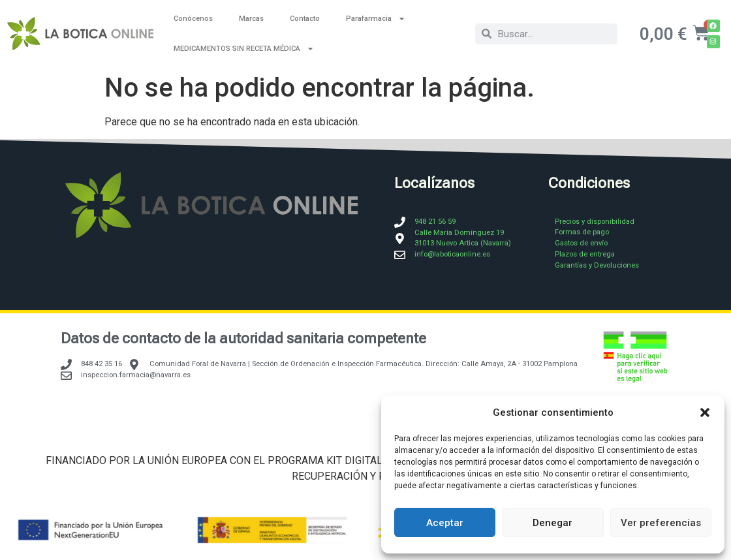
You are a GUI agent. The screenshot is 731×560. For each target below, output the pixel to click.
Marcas (251, 19)
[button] (705, 412)
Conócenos (193, 19)
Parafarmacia (376, 19)
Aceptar (445, 523)
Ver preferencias (661, 523)
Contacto (305, 19)
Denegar (552, 523)
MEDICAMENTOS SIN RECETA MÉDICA (244, 49)
